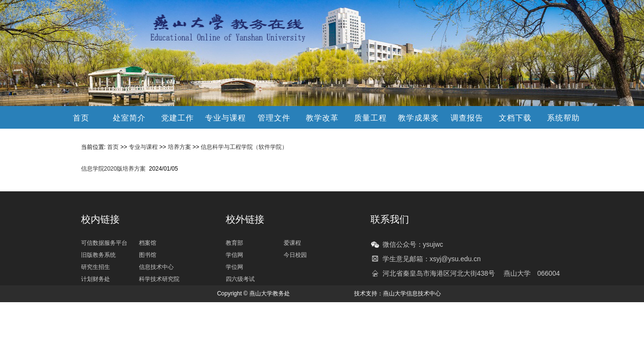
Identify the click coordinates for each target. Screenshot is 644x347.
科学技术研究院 (159, 279)
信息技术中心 (156, 267)
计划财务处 (96, 279)
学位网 (234, 267)
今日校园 (295, 255)
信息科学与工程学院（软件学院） (244, 147)
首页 (81, 118)
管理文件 (274, 118)
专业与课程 (226, 118)
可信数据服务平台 (104, 243)
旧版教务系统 (98, 255)
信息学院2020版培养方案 (114, 169)
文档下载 (515, 118)
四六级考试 (240, 279)
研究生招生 (96, 267)
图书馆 (148, 255)
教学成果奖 (418, 118)
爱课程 (292, 243)
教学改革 (322, 118)
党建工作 (178, 118)
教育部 (234, 243)
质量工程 (370, 118)
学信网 (234, 255)
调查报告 (467, 118)
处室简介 (129, 118)
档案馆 (148, 243)
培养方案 (179, 147)
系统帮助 (563, 118)
